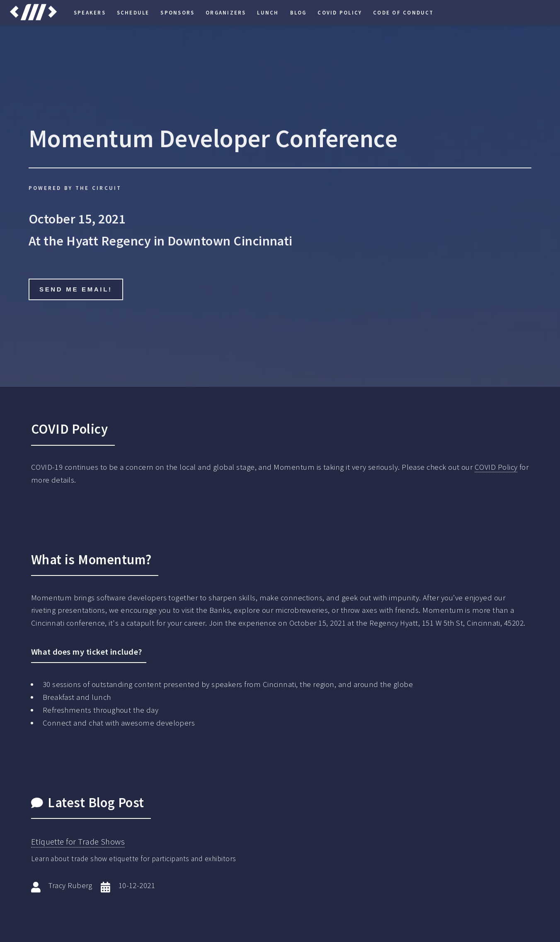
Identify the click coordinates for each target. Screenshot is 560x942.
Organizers (226, 12)
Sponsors (177, 12)
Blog (298, 12)
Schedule (133, 12)
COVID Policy (340, 12)
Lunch (268, 12)
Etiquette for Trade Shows (78, 842)
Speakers (90, 12)
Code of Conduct (404, 12)
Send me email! (76, 289)
